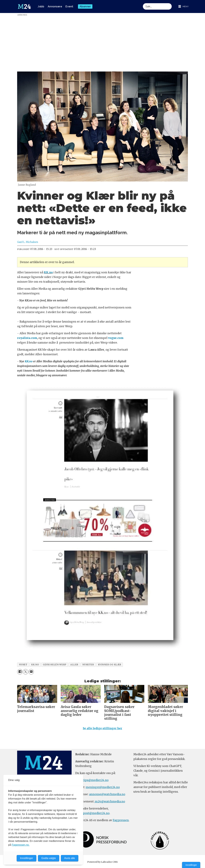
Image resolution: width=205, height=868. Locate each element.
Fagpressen (121, 820)
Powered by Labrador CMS (102, 862)
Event (69, 6)
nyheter (88, 665)
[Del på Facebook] (20, 672)
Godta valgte (49, 858)
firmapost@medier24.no (92, 813)
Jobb (41, 6)
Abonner (85, 6)
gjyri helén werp (55, 665)
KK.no (48, 272)
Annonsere (55, 6)
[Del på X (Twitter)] (26, 672)
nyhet (23, 665)
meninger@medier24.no (103, 787)
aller (74, 665)
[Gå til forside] (24, 7)
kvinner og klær (110, 665)
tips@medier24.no (96, 780)
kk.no (35, 665)
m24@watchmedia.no (110, 801)
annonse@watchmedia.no (107, 794)
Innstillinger (191, 865)
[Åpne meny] (184, 6)
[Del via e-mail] (31, 672)
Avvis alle (70, 858)
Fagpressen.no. (21, 845)
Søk (143, 3)
